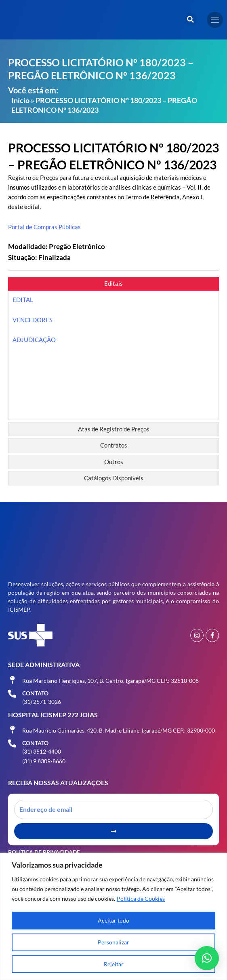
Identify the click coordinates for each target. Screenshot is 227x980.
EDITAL (23, 300)
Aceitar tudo (113, 920)
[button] (191, 19)
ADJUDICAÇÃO (34, 340)
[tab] (113, 284)
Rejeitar (114, 964)
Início (20, 100)
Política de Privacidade (44, 852)
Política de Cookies (141, 899)
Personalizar (113, 942)
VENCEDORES (33, 320)
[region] (113, 916)
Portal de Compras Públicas (44, 227)
